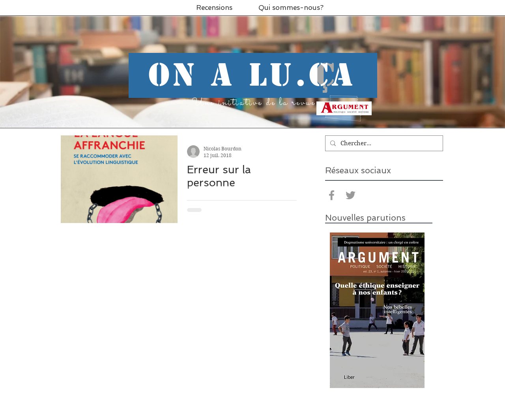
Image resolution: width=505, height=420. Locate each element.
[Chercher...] (383, 143)
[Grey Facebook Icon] (332, 195)
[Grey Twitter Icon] (351, 195)
